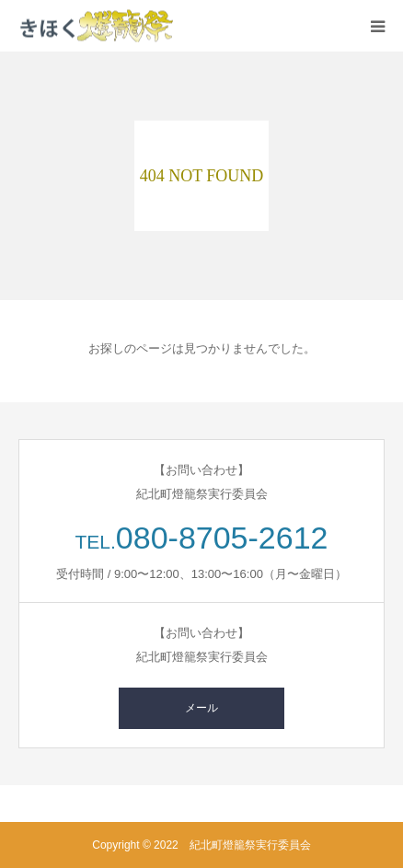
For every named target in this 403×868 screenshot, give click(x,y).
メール (201, 708)
